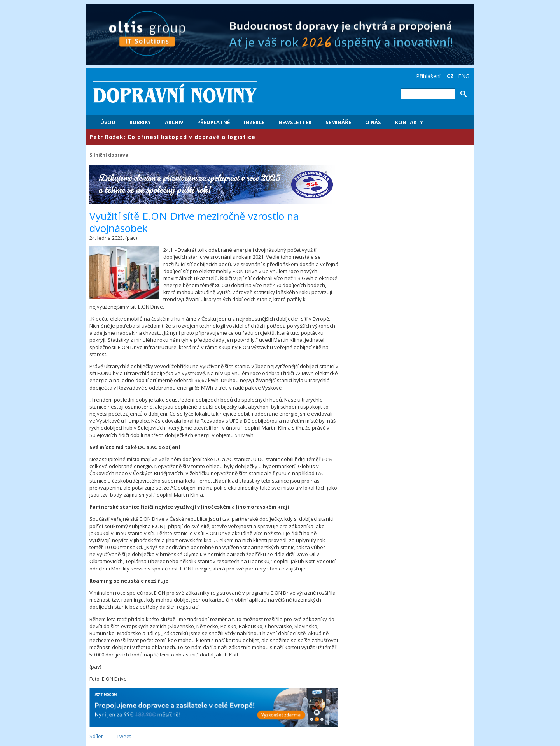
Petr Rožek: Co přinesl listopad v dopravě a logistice (172, 137)
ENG (464, 76)
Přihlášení (428, 76)
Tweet (124, 736)
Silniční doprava (109, 155)
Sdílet (96, 736)
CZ (450, 76)
